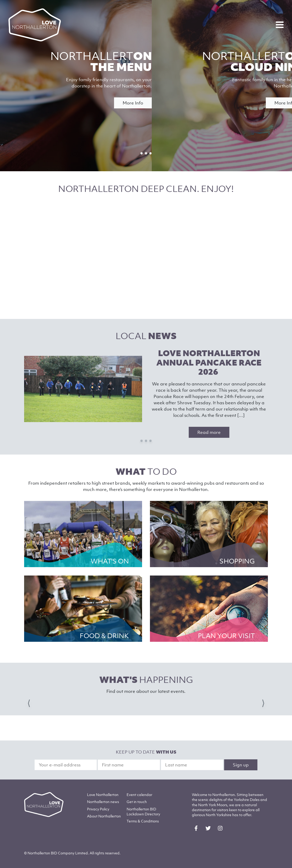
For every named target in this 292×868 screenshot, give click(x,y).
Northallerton (103, 802)
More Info (133, 103)
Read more (209, 432)
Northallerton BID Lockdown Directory (143, 811)
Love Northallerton (103, 795)
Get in (137, 802)
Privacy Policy (98, 809)
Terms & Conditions (143, 821)
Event (139, 795)
